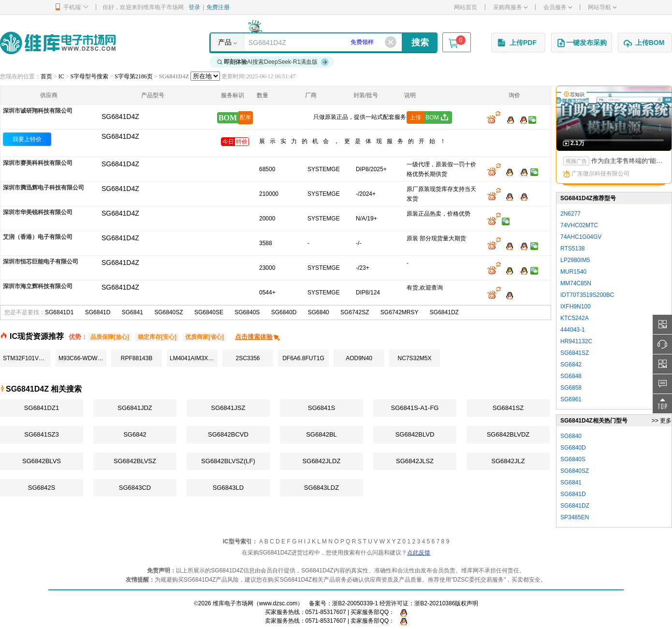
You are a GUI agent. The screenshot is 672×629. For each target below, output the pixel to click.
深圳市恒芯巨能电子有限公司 (41, 262)
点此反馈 (419, 553)
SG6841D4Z (120, 136)
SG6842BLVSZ (135, 461)
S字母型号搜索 (90, 76)
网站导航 (602, 7)
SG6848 (571, 376)
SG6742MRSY (400, 312)
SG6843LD (228, 488)
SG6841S (321, 408)
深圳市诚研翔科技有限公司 (38, 111)
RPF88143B (137, 358)
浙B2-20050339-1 (355, 603)
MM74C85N (576, 283)
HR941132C (576, 341)
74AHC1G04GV (581, 237)
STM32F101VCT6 (26, 358)
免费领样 (362, 42)
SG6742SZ (355, 312)
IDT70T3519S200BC (587, 295)
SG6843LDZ (321, 488)
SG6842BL (321, 434)
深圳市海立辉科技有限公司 (38, 286)
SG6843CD (135, 488)
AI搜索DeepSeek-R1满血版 (273, 62)
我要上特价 (27, 139)
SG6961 (571, 399)
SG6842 (135, 434)
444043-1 (573, 330)
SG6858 (571, 388)
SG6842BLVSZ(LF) (228, 461)
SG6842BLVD (415, 434)
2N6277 (570, 214)
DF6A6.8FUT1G (303, 358)
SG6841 (132, 312)
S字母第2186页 (134, 76)
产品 (225, 42)
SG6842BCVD (228, 434)
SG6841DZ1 (42, 408)
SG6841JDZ (135, 408)
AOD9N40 (359, 358)
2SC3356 (248, 358)
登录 (194, 7)
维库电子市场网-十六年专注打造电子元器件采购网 (58, 43)
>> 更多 (662, 421)
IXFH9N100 (576, 307)
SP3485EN (575, 517)
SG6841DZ (444, 312)
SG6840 (319, 312)
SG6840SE (209, 312)
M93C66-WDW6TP (82, 358)
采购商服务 (510, 7)
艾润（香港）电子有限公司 (38, 237)
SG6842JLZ (508, 461)
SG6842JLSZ (415, 461)
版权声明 (467, 603)
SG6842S (42, 488)
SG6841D (98, 312)
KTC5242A (575, 318)
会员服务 (558, 7)
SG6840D (284, 312)
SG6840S (247, 312)
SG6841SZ (508, 408)
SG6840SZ (168, 312)
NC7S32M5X (414, 358)
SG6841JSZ (228, 408)
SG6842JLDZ (322, 461)
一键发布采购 (582, 43)
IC (61, 76)
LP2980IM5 (575, 260)
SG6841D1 (59, 312)
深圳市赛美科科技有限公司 (38, 163)
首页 (46, 76)
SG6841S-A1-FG (415, 408)
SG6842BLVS (42, 461)
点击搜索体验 (258, 337)
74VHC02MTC (579, 225)
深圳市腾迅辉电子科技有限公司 (44, 188)
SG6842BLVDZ (508, 434)
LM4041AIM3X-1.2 (194, 358)
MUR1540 (573, 272)
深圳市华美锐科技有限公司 (38, 212)
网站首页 (466, 7)
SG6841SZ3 (42, 434)
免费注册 (218, 7)
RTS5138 (572, 249)
